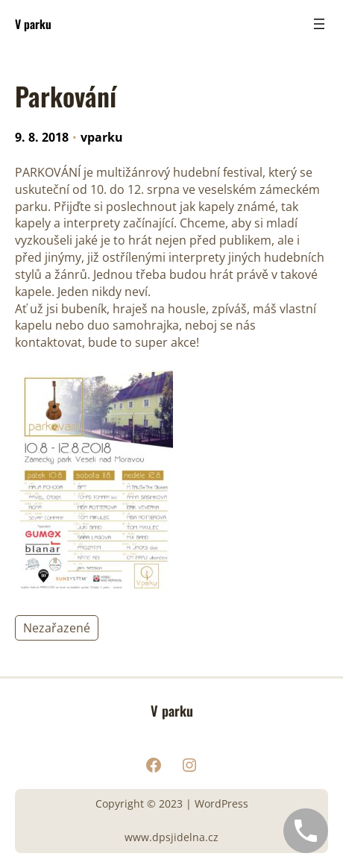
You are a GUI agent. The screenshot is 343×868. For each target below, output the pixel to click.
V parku (33, 24)
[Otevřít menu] (319, 24)
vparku (102, 137)
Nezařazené (57, 628)
